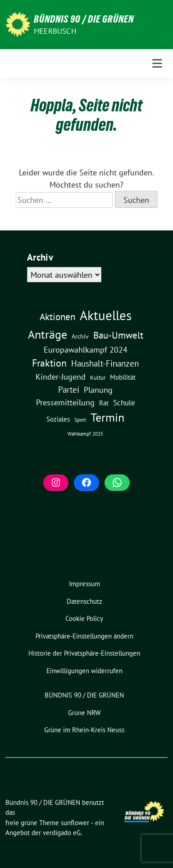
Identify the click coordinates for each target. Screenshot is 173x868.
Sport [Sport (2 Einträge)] (80, 420)
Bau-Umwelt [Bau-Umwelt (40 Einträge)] (118, 335)
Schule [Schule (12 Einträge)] (124, 403)
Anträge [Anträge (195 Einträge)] (48, 334)
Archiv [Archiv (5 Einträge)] (80, 336)
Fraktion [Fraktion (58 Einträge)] (49, 363)
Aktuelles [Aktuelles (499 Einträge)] (106, 315)
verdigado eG (62, 833)
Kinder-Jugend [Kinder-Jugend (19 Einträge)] (61, 377)
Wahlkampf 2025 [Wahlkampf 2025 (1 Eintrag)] (85, 434)
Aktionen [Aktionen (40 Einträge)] (57, 317)
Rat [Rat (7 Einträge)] (104, 403)
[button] (84, 636)
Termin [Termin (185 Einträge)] (107, 417)
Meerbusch (55, 31)
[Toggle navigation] (157, 64)
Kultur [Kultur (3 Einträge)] (98, 378)
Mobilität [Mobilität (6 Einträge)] (123, 377)
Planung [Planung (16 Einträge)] (98, 390)
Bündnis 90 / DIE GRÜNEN (84, 19)
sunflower (75, 823)
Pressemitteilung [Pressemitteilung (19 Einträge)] (65, 402)
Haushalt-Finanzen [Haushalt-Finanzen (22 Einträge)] (105, 363)
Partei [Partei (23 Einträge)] (69, 390)
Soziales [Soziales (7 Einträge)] (58, 419)
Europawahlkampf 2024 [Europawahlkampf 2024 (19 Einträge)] (86, 349)
